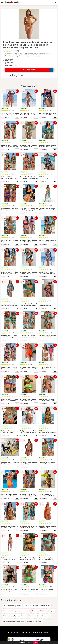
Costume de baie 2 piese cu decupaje (15, 616)
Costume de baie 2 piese (34, 621)
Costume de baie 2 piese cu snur (40, 616)
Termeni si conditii (14, 632)
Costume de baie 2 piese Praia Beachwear (37, 606)
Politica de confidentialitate (30, 632)
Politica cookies (44, 632)
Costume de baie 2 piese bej (12, 606)
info (17, 118)
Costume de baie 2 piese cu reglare (43, 611)
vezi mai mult (37, 56)
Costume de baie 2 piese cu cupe (14, 621)
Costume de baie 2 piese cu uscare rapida (16, 611)
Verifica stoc (38, 70)
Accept (36, 642)
